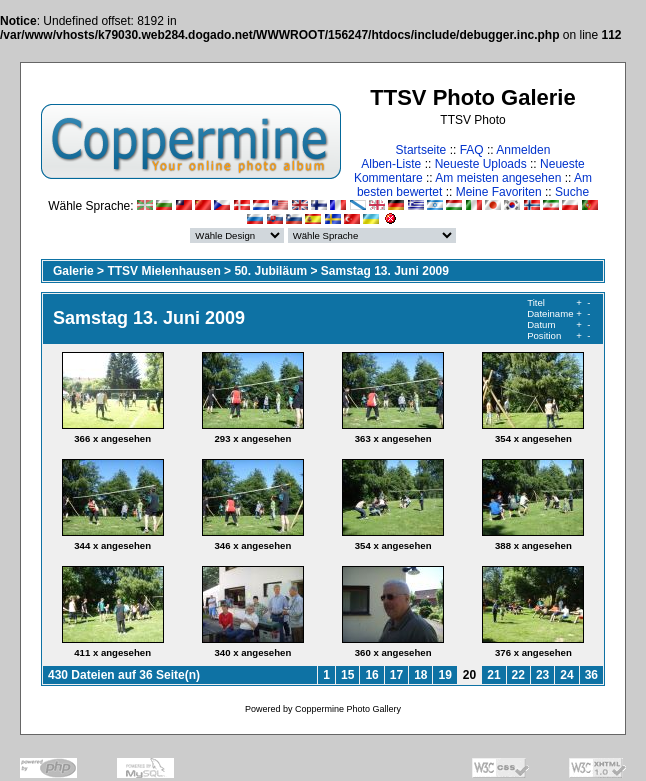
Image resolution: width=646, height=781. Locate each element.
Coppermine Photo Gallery (348, 709)
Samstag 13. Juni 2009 (385, 271)
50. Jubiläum (270, 271)
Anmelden (523, 150)
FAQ (472, 150)
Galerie (73, 271)
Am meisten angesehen (498, 178)
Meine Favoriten (499, 192)
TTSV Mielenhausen (163, 271)
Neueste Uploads (481, 164)
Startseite (421, 150)
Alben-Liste (391, 164)
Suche (572, 192)
